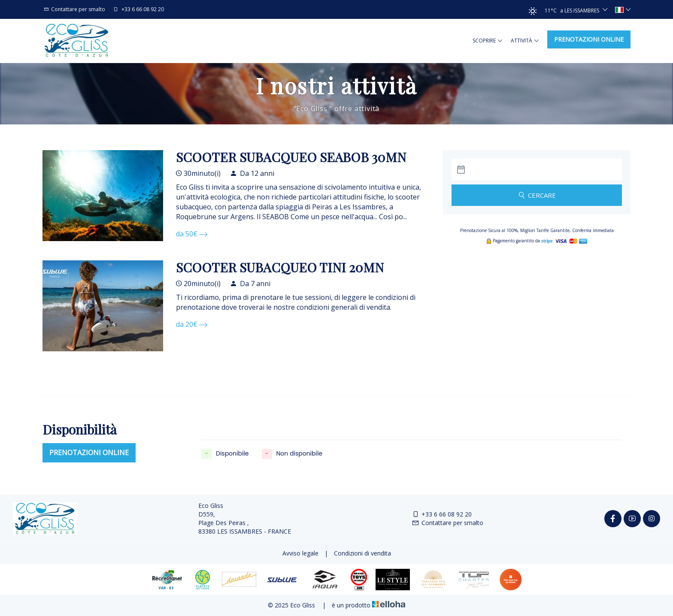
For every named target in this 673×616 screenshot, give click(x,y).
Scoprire (487, 41)
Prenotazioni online (589, 39)
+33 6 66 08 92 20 (442, 514)
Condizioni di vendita (362, 553)
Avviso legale (300, 553)
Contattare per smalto (447, 523)
